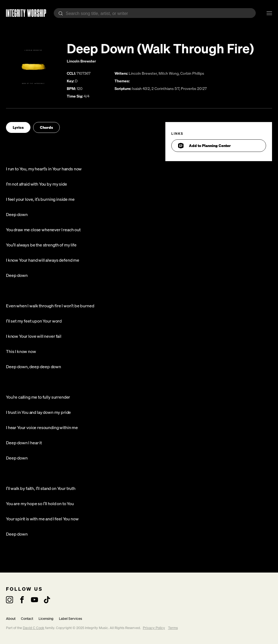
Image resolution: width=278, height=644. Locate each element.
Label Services (70, 619)
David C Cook (34, 628)
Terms (173, 628)
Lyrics (18, 127)
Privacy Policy (154, 628)
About (11, 619)
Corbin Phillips (192, 73)
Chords (46, 127)
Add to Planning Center (204, 146)
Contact (27, 619)
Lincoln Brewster (81, 61)
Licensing (46, 619)
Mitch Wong (169, 73)
